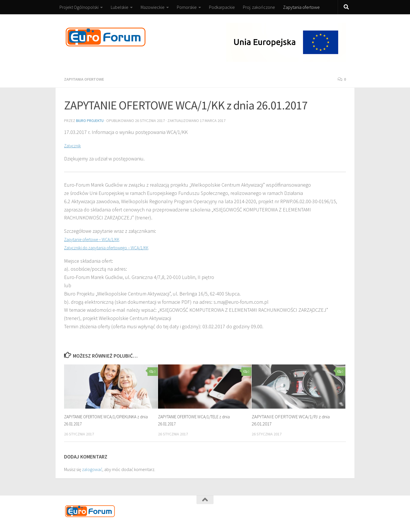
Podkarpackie (222, 7)
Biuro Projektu (91, 120)
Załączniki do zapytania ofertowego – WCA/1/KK (114, 247)
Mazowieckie (153, 7)
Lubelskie (120, 7)
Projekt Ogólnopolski (79, 7)
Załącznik (74, 145)
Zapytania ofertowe (301, 7)
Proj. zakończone (259, 7)
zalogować (92, 469)
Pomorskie (187, 7)
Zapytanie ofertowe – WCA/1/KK (98, 239)
